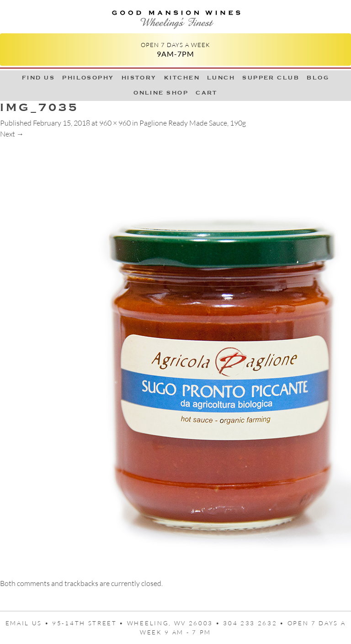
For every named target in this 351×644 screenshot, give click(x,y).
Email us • (29, 623)
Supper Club (271, 78)
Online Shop (161, 93)
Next (12, 134)
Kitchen (182, 78)
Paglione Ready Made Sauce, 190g (193, 123)
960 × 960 (115, 123)
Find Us (38, 78)
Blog (318, 78)
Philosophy (88, 78)
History (139, 78)
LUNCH (221, 78)
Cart (207, 93)
